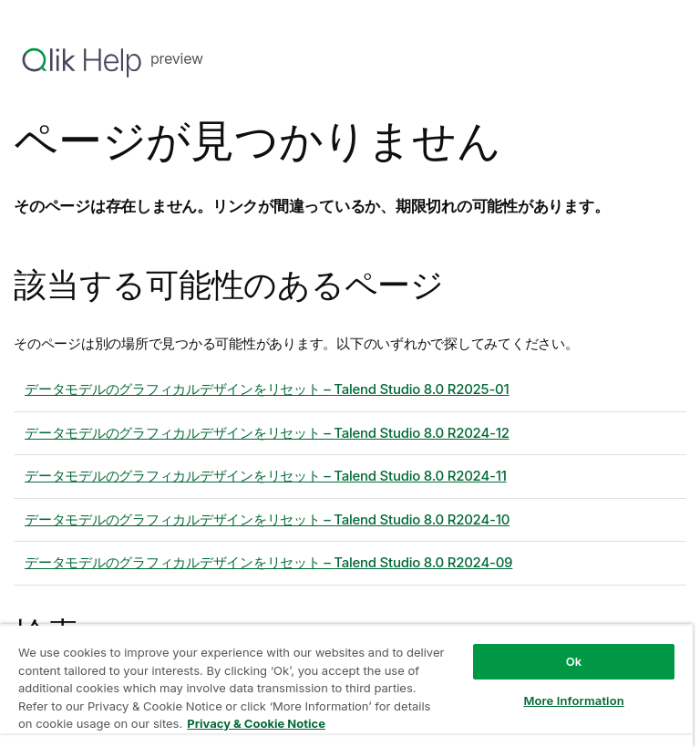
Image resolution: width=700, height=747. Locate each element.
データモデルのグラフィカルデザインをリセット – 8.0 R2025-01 (267, 389)
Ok (574, 661)
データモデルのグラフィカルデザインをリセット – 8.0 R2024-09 (268, 562)
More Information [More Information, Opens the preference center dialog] (573, 700)
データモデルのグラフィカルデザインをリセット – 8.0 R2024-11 (266, 476)
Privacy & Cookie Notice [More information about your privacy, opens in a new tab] (256, 723)
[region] (346, 685)
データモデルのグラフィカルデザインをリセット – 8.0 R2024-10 (267, 519)
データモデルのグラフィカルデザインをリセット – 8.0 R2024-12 (267, 433)
